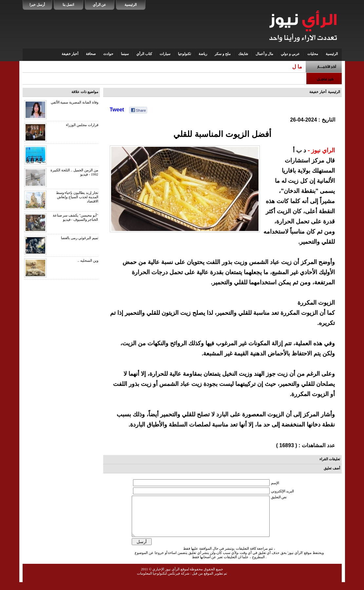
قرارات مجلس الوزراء (82, 125)
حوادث (108, 54)
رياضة (203, 54)
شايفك (243, 54)
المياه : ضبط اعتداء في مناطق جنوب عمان (255, 67)
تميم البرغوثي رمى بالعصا (79, 238)
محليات (313, 54)
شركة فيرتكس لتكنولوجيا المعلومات (163, 581)
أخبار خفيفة (70, 54)
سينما (125, 54)
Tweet (117, 110)
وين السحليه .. (88, 260)
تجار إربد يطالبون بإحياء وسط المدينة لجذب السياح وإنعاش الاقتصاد (77, 197)
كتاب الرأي (144, 54)
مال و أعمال (265, 54)
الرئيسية (131, 5)
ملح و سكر (223, 54)
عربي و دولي (290, 54)
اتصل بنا (68, 5)
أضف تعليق (332, 468)
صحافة (91, 54)
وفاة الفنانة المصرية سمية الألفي (75, 102)
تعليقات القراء (330, 459)
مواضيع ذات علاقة (85, 92)
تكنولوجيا (184, 54)
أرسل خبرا (37, 5)
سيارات (165, 54)
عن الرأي (100, 5)
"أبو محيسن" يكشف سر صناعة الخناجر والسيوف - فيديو (76, 217)
